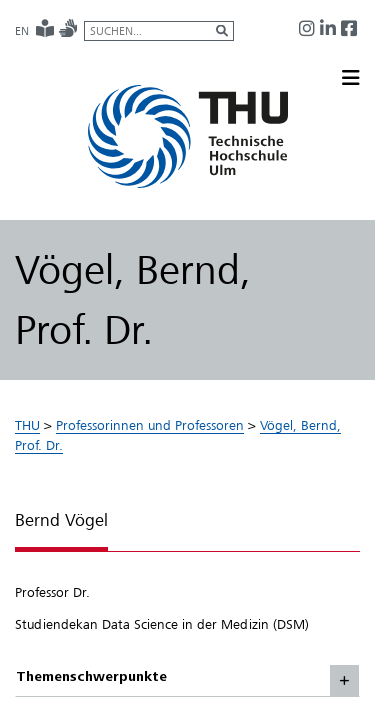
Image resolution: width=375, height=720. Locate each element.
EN (22, 31)
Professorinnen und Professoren (150, 425)
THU (27, 425)
